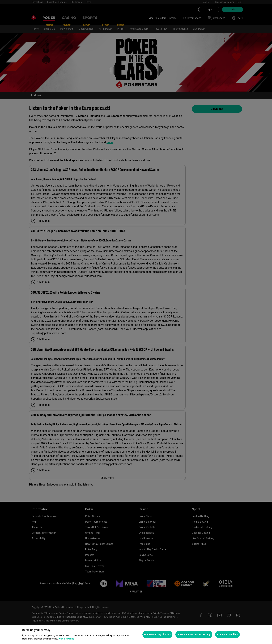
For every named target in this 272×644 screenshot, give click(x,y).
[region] (136, 634)
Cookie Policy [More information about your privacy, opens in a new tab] (67, 639)
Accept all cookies (227, 634)
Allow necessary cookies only (194, 634)
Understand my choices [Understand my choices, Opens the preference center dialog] (157, 634)
